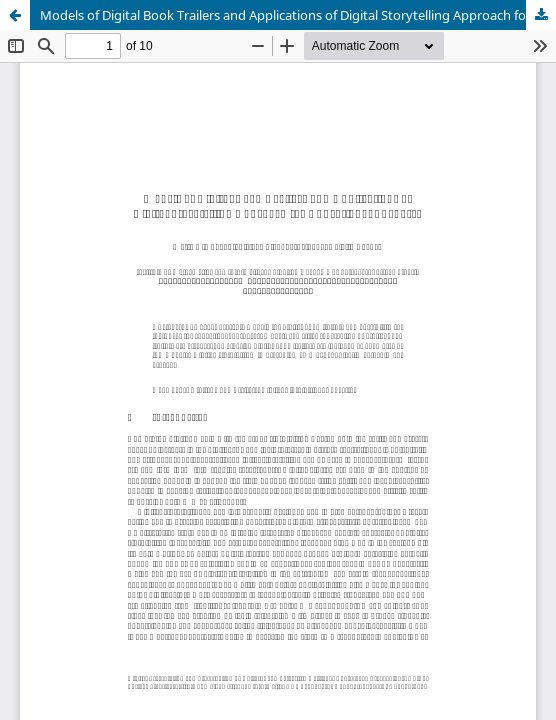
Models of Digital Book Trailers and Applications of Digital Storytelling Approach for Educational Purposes (298, 15)
